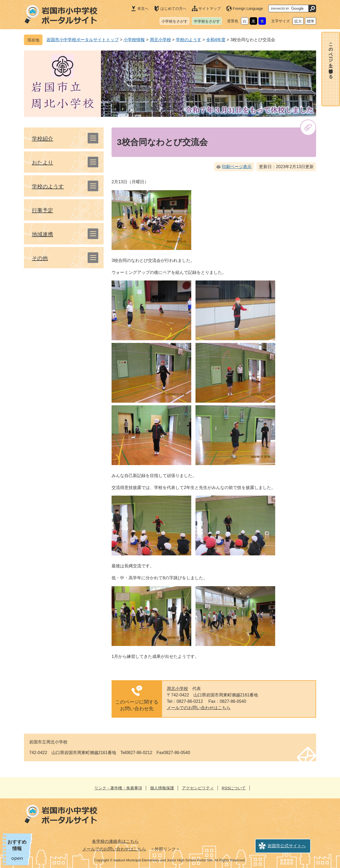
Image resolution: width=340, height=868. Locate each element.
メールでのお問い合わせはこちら (199, 708)
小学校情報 (134, 40)
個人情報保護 (162, 788)
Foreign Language (248, 8)
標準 (311, 21)
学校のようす (189, 40)
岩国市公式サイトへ (287, 846)
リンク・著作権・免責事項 (118, 788)
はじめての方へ (173, 8)
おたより (42, 163)
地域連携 (42, 234)
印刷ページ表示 (237, 167)
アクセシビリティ (198, 788)
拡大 (298, 21)
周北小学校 (160, 40)
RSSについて (234, 788)
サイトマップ (210, 8)
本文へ (143, 8)
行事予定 (42, 210)
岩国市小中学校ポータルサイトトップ (83, 40)
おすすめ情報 (17, 845)
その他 (40, 258)
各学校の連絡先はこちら (115, 841)
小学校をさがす (175, 21)
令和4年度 (216, 40)
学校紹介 (42, 139)
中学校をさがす (207, 21)
